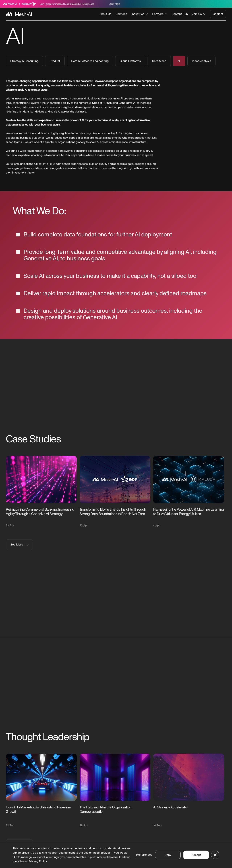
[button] (140, 14)
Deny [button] (168, 855)
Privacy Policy (38, 861)
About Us (105, 14)
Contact (218, 14)
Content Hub (180, 14)
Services (121, 14)
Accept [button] (196, 855)
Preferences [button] (144, 855)
